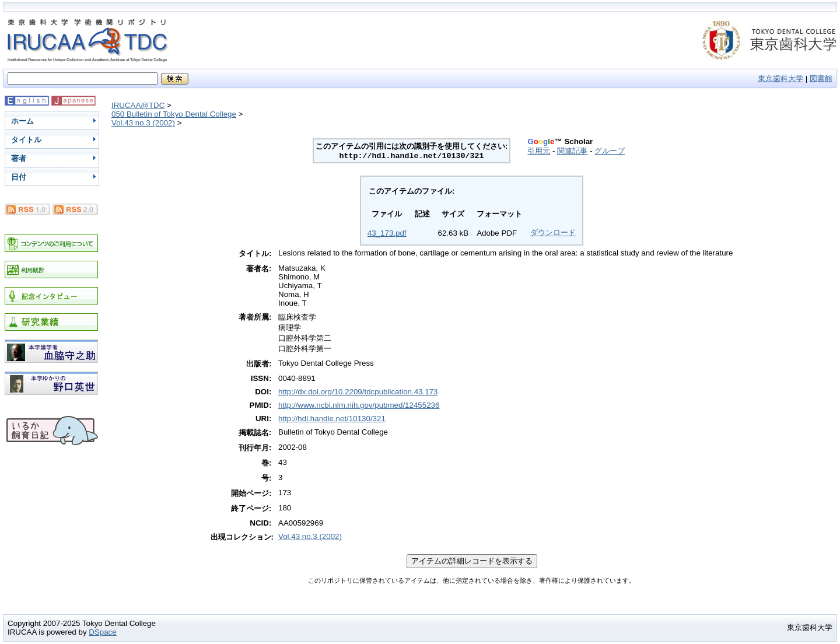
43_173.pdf (387, 233)
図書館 (821, 78)
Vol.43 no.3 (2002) (143, 123)
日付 (19, 177)
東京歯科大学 (780, 78)
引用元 (539, 151)
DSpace (102, 632)
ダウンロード (553, 232)
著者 (19, 158)
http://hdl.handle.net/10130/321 (332, 419)
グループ (610, 151)
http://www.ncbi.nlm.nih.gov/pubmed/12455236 (359, 405)
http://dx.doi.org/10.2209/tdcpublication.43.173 (358, 392)
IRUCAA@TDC (138, 105)
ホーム (22, 121)
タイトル (26, 140)
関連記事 (572, 151)
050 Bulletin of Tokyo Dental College (174, 114)
